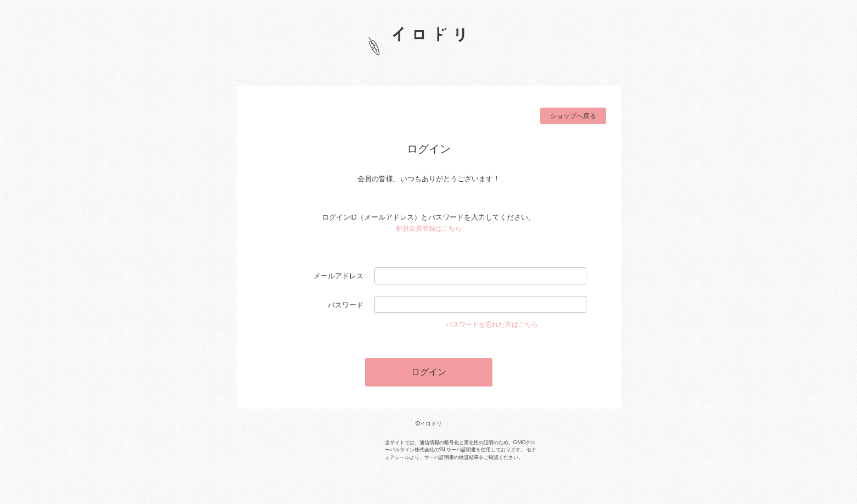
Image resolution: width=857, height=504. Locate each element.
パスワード (346, 305)
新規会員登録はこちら (429, 228)
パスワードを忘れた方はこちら (492, 324)
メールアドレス (338, 276)
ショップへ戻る (573, 116)
